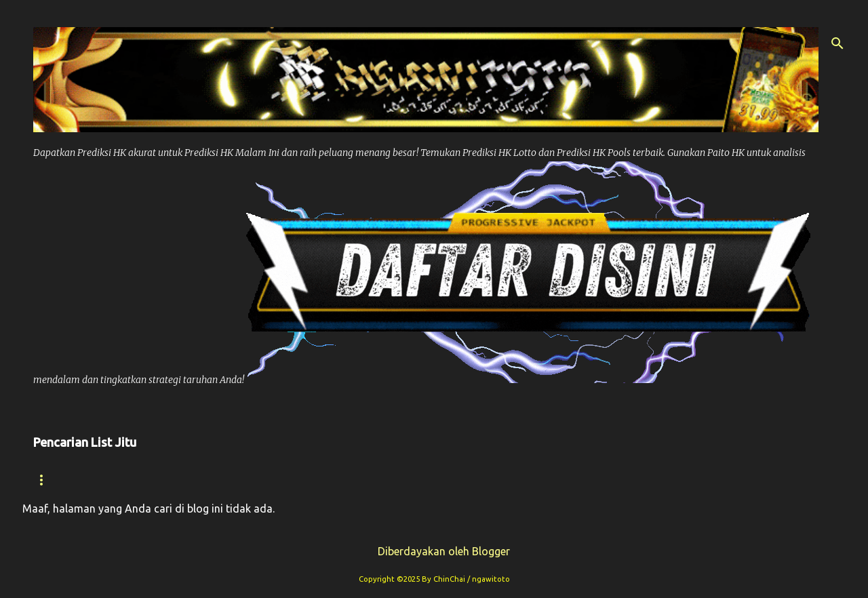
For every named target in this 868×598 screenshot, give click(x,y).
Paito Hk (311, 480)
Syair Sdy (665, 480)
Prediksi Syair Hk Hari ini (435, 480)
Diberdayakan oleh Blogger (434, 551)
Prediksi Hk (224, 480)
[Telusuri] (837, 43)
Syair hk (138, 480)
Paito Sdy (748, 480)
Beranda (59, 480)
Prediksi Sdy (572, 480)
